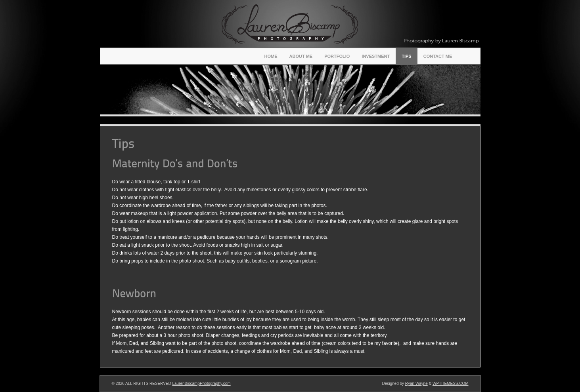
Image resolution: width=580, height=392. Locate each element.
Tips (406, 56)
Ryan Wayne (416, 383)
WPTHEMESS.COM (451, 383)
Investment (376, 56)
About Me (301, 56)
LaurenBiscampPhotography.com (202, 383)
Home (271, 56)
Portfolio (337, 56)
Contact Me (438, 56)
